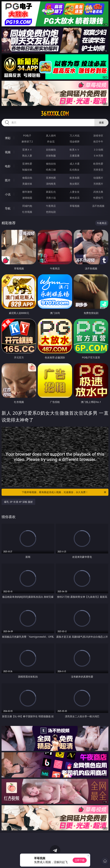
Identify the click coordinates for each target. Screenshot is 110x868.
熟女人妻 (27, 156)
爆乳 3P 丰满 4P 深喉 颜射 (18, 502)
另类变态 (98, 170)
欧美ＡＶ (75, 150)
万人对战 (75, 135)
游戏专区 (98, 135)
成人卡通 (75, 164)
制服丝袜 (27, 170)
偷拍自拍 (51, 164)
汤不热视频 (98, 206)
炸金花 (51, 141)
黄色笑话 (75, 198)
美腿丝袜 (27, 184)
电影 (8, 166)
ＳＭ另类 (98, 156)
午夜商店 (51, 206)
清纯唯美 (51, 184)
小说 (8, 194)
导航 (8, 208)
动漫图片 (98, 178)
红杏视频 (27, 212)
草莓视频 (75, 206)
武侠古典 (98, 192)
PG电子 (27, 135)
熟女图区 (75, 184)
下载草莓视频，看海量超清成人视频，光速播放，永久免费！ (64, 492)
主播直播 (75, 156)
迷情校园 (27, 198)
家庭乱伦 (51, 192)
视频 (8, 152)
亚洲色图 (51, 178)
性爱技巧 (98, 198)
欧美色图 (75, 178)
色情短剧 (51, 212)
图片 (8, 180)
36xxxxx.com (55, 114)
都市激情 (27, 192)
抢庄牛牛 (98, 141)
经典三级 (51, 170)
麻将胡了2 (27, 141)
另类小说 (51, 198)
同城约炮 (27, 206)
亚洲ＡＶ (27, 150)
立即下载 (80, 860)
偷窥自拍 (27, 178)
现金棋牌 (75, 141)
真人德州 (51, 135)
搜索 (101, 122)
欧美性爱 (98, 164)
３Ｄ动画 (98, 150)
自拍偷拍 (51, 150)
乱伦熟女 (75, 170)
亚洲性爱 (27, 164)
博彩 (8, 138)
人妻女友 (75, 192)
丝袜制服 (51, 156)
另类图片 (98, 184)
